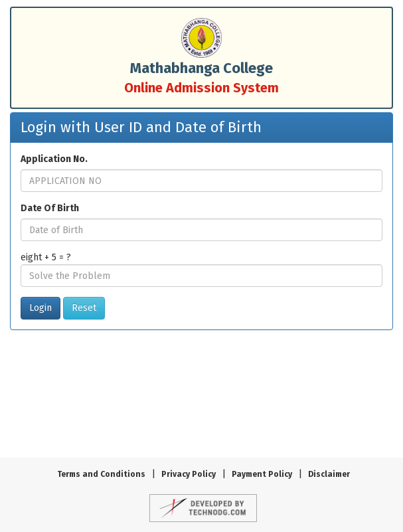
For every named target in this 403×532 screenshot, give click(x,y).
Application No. (54, 159)
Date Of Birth (50, 208)
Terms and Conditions (101, 474)
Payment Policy (262, 474)
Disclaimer (329, 474)
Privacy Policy (189, 474)
